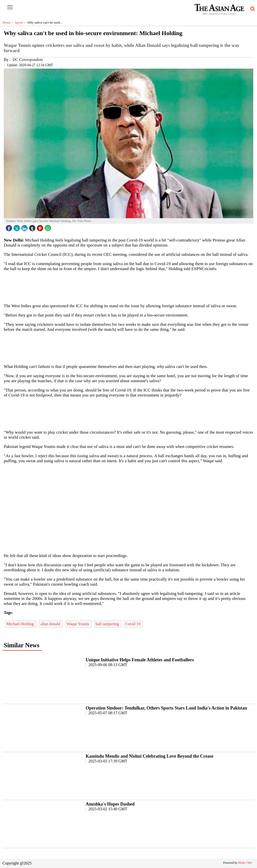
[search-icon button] (252, 9)
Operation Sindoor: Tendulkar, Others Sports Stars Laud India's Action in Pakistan (166, 708)
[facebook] (10, 227)
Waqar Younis (78, 624)
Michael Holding (21, 624)
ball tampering (108, 624)
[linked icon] (25, 227)
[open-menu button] (10, 8)
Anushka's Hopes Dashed (110, 804)
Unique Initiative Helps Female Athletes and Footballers (140, 660)
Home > (9, 22)
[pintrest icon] (41, 227)
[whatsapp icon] (48, 227)
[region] (128, 287)
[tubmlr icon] (33, 227)
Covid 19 (133, 624)
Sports (21, 22)
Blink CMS (245, 863)
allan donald (51, 624)
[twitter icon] (17, 227)
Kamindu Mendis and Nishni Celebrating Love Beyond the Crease (149, 756)
